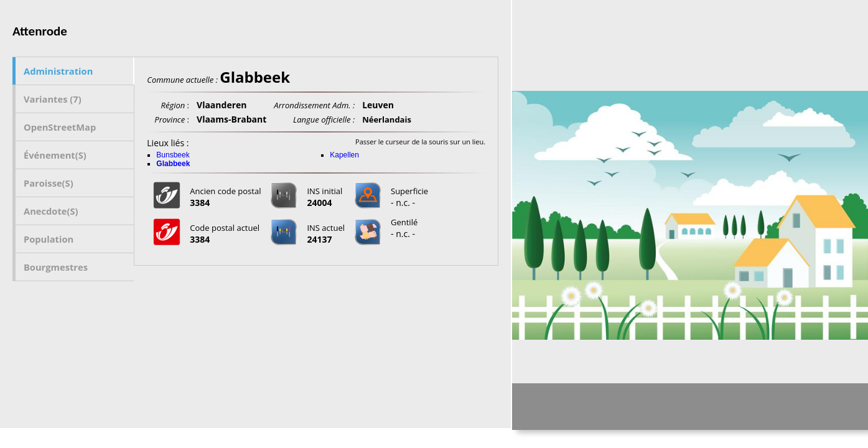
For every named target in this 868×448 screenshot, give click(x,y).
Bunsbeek (173, 155)
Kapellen (344, 155)
